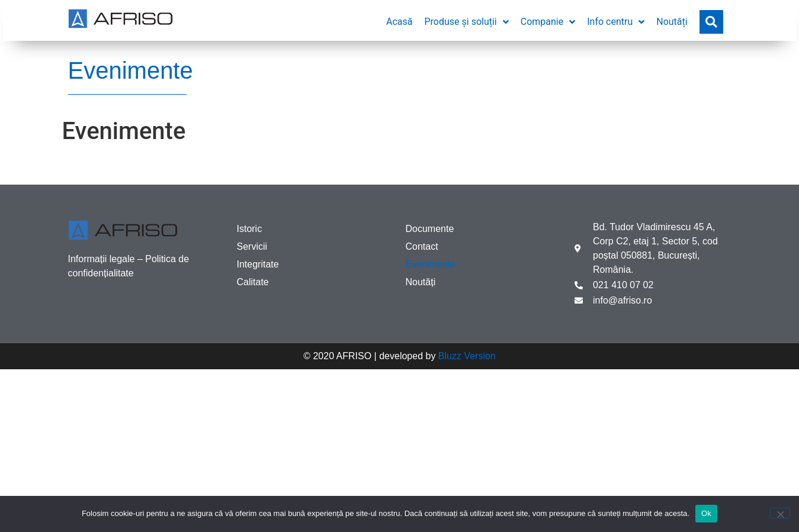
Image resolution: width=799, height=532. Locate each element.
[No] (780, 513)
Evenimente (431, 264)
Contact (422, 246)
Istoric (250, 229)
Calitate (253, 282)
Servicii (252, 246)
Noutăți (421, 282)
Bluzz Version (467, 356)
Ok (706, 513)
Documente (430, 229)
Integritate (258, 264)
